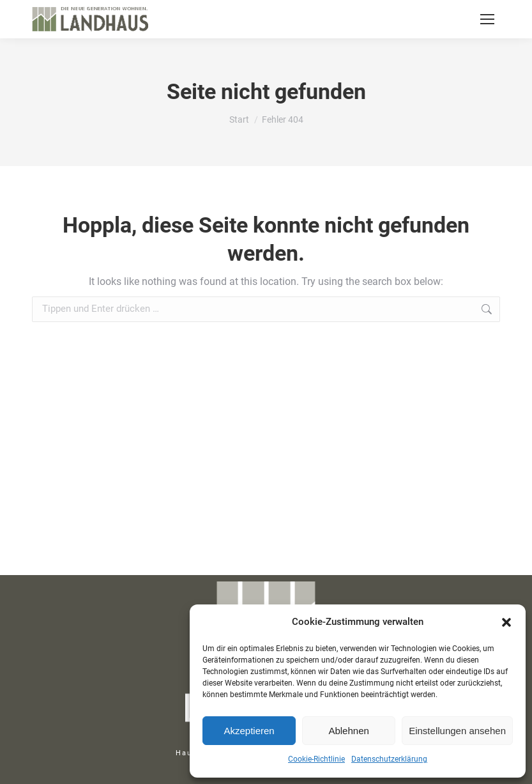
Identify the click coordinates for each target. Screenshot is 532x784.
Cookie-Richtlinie (316, 759)
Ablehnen (348, 731)
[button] (506, 622)
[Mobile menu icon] (487, 19)
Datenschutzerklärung (389, 759)
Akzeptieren (249, 731)
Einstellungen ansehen (457, 731)
